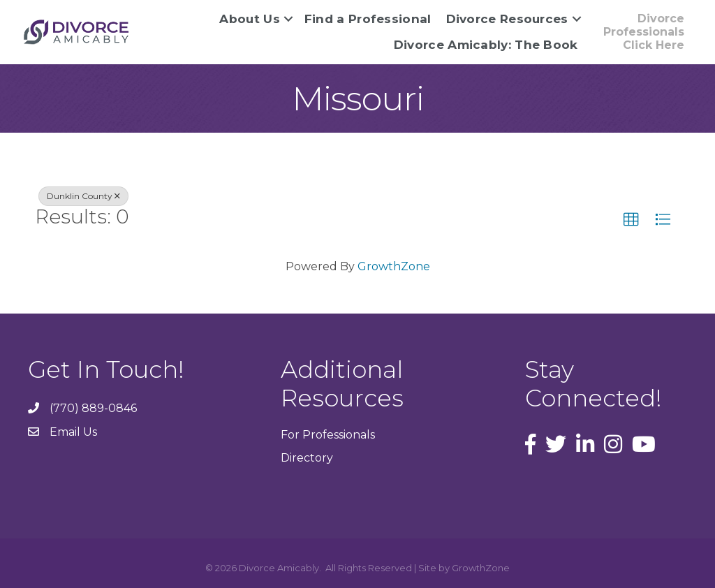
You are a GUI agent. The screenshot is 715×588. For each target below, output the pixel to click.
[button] (631, 220)
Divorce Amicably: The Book (486, 45)
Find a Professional (368, 19)
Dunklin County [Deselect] (83, 196)
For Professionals (328, 435)
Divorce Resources (507, 19)
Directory (307, 458)
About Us (249, 19)
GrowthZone (394, 266)
